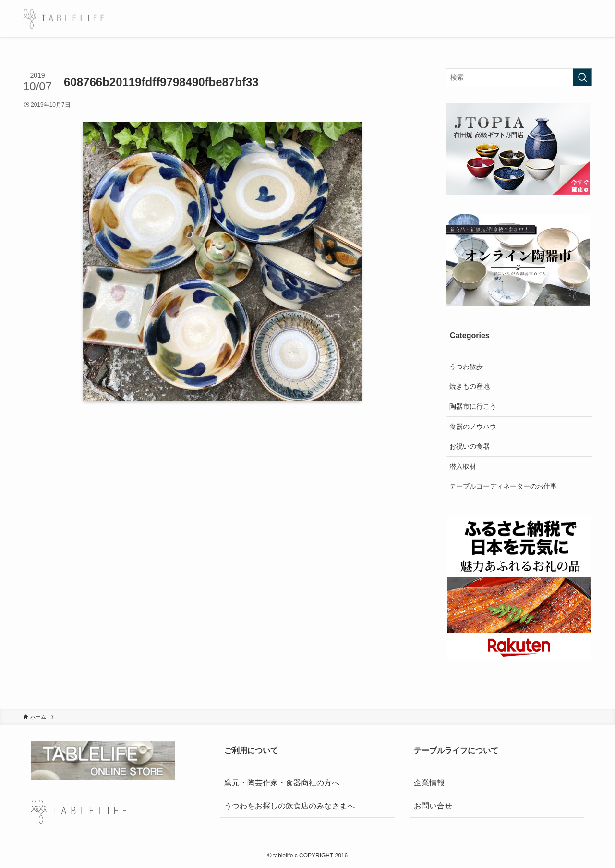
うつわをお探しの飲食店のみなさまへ (289, 806)
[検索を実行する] (582, 77)
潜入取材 (463, 466)
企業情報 (429, 783)
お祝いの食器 (470, 446)
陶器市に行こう (473, 406)
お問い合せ (433, 806)
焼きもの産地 (470, 386)
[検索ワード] (519, 77)
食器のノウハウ (473, 427)
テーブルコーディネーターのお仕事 (503, 486)
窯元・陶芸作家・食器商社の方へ (282, 783)
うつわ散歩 (466, 367)
